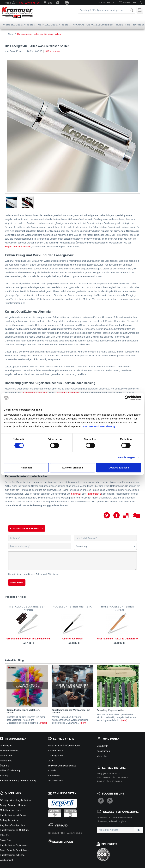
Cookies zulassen (119, 468)
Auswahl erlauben (72, 468)
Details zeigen (126, 457)
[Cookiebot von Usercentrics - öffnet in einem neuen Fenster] (127, 398)
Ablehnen (26, 468)
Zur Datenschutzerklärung (99, 426)
